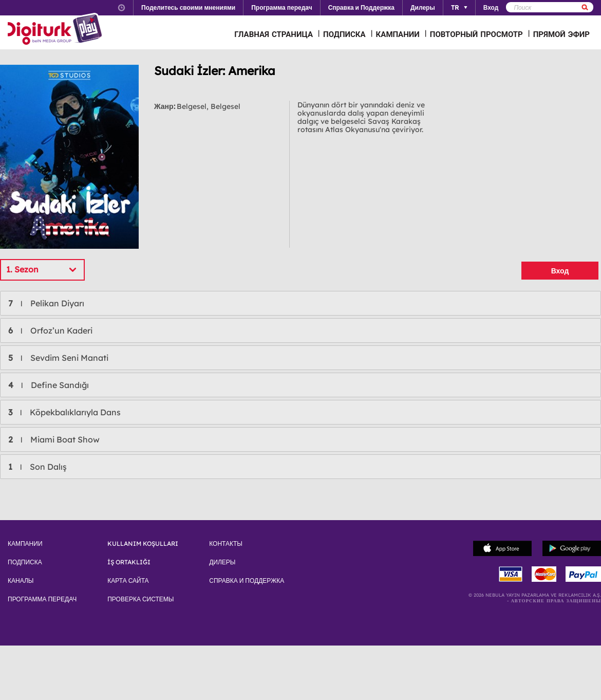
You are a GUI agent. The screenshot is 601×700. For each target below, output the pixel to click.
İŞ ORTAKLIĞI (129, 562)
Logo (56, 30)
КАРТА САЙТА (128, 581)
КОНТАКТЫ (226, 544)
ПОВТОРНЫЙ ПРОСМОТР (476, 34)
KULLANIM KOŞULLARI (143, 544)
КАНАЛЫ (21, 581)
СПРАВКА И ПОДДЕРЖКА (247, 581)
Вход (560, 271)
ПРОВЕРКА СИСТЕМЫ (140, 599)
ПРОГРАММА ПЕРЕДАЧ (42, 599)
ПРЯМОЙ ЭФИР (561, 34)
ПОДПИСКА (344, 34)
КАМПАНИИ (398, 34)
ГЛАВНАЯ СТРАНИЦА (274, 34)
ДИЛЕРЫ (222, 562)
